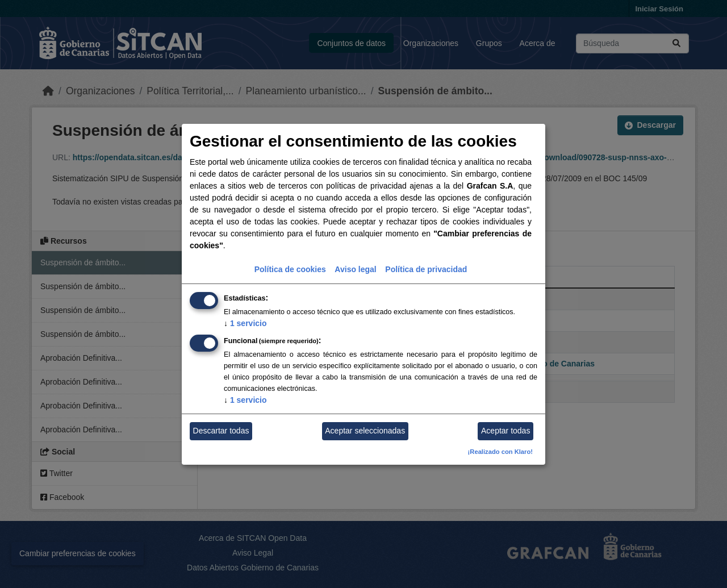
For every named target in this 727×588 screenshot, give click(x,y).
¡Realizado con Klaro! (500, 452)
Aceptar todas (505, 431)
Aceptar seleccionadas (365, 431)
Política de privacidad (426, 269)
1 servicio (245, 323)
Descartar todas (221, 431)
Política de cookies (290, 269)
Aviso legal (355, 269)
